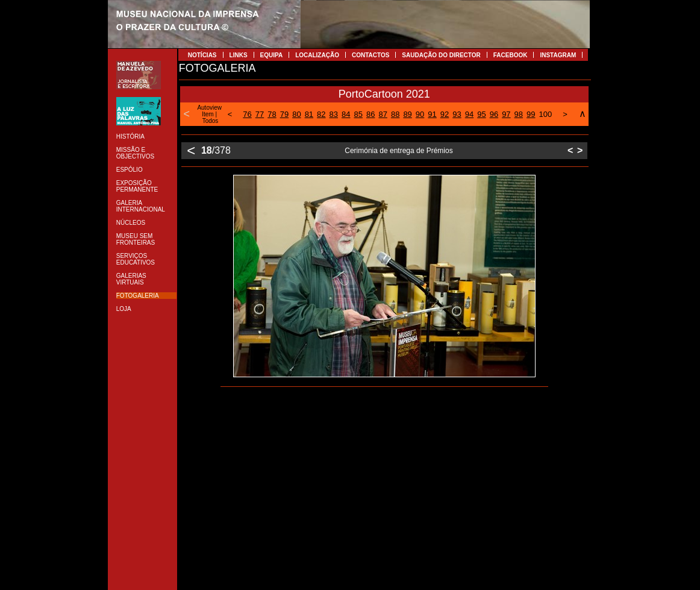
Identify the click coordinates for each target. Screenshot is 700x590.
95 (481, 114)
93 (457, 114)
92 (445, 114)
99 (531, 114)
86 (370, 114)
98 (519, 114)
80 (296, 114)
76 (247, 114)
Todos (211, 121)
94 (469, 114)
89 (407, 114)
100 (546, 114)
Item (208, 114)
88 (395, 114)
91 (432, 114)
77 (260, 114)
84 (346, 114)
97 (506, 114)
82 (321, 114)
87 (383, 114)
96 (494, 114)
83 (334, 114)
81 (309, 114)
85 (358, 114)
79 (284, 114)
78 (272, 114)
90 (420, 114)
